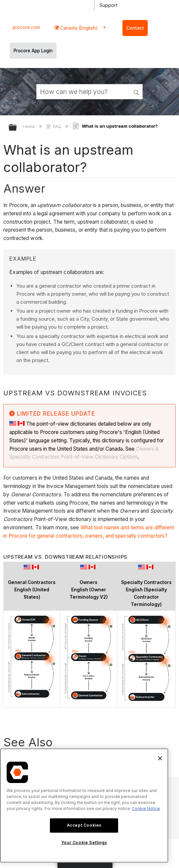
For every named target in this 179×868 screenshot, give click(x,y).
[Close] (160, 758)
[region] (84, 805)
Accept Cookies (84, 825)
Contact (135, 28)
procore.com (26, 27)
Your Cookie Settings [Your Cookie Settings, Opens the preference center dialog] (84, 842)
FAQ (54, 126)
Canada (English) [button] (78, 28)
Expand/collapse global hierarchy (17, 128)
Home (30, 126)
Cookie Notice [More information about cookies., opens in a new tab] (146, 808)
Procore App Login (33, 51)
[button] (136, 91)
